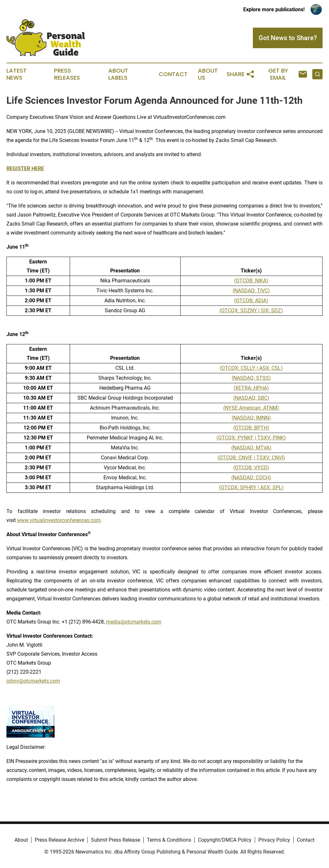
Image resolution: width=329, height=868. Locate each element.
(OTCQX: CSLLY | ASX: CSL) (251, 368)
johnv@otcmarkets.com (33, 681)
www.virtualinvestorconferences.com (59, 520)
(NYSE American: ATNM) (251, 408)
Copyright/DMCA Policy (225, 840)
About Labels (118, 74)
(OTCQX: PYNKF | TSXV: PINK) (251, 438)
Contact (173, 74)
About (21, 840)
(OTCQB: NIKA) (251, 281)
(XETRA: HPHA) (251, 388)
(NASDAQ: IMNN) (251, 418)
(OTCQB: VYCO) (251, 468)
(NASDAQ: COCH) (251, 478)
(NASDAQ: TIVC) (251, 291)
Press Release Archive (59, 840)
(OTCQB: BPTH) (251, 428)
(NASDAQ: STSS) (251, 378)
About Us (208, 74)
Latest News (17, 74)
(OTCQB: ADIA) (251, 301)
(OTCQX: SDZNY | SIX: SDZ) (251, 310)
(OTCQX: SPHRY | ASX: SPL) (251, 487)
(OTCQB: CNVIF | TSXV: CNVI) (251, 458)
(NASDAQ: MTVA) (251, 448)
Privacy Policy (274, 840)
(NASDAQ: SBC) (251, 398)
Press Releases (67, 74)
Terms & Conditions (169, 840)
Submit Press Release (116, 840)
